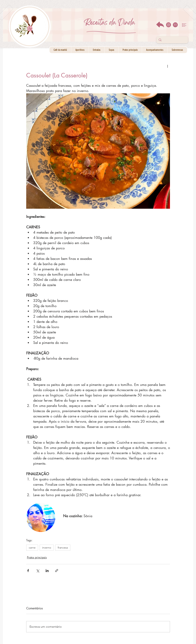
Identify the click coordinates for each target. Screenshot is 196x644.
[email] (175, 25)
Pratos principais (37, 557)
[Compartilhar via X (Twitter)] (38, 571)
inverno (47, 548)
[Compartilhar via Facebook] (28, 571)
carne (32, 548)
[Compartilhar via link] (57, 571)
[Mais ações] (168, 66)
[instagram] (169, 25)
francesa (63, 548)
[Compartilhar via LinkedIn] (47, 571)
